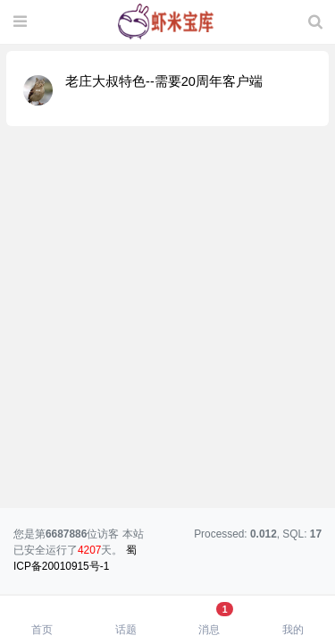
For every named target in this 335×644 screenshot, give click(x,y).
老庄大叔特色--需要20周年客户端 (164, 81)
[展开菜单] (20, 22)
